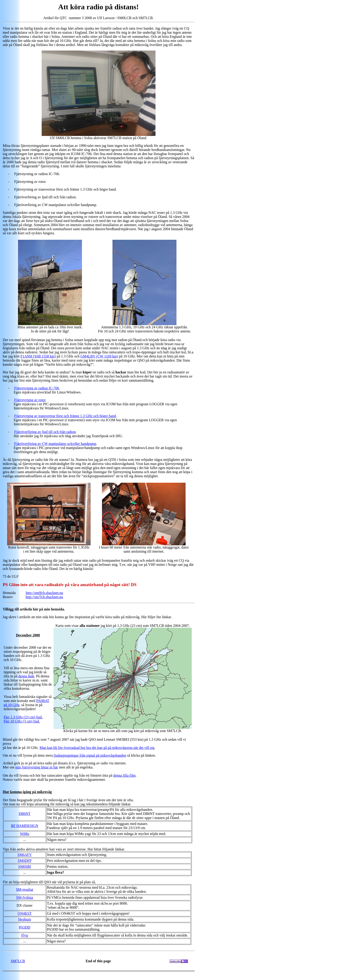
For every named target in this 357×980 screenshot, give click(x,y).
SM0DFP (25, 861)
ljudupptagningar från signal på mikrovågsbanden (89, 755)
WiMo (24, 834)
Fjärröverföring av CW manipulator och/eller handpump (55, 444)
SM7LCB (18, 961)
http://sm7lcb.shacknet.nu (44, 597)
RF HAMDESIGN (25, 826)
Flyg (24, 935)
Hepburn (25, 919)
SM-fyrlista (25, 897)
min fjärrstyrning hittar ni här (37, 767)
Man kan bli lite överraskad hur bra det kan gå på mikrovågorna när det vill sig (97, 748)
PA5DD (25, 927)
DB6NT (25, 814)
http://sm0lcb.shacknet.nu (44, 593)
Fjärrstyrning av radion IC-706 (37, 388)
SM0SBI (25, 866)
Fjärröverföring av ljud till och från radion (45, 432)
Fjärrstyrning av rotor (30, 400)
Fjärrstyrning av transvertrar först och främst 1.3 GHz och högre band (65, 416)
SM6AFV (24, 855)
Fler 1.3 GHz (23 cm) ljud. (23, 717)
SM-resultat (25, 889)
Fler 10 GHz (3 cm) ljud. (22, 721)
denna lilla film (125, 775)
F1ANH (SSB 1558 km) (38, 356)
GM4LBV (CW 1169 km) (99, 356)
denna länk (26, 676)
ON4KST (24, 913)
